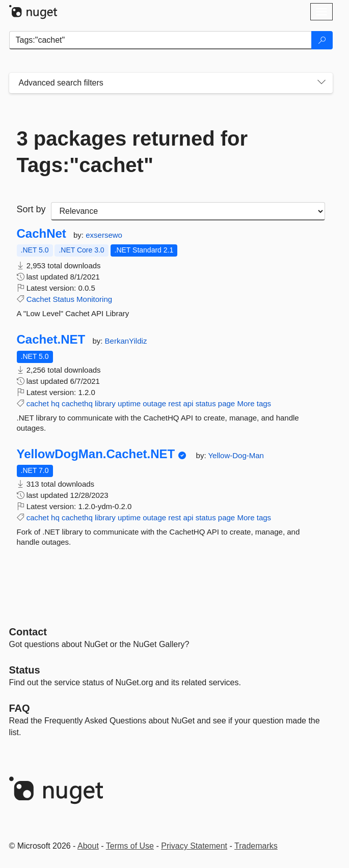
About (88, 846)
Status (63, 299)
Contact (28, 632)
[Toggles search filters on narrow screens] (321, 83)
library (105, 403)
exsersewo (104, 235)
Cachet (39, 299)
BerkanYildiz (126, 341)
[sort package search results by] (188, 211)
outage (154, 403)
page (226, 403)
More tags (254, 403)
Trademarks (256, 846)
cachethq (77, 403)
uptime (129, 403)
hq (55, 403)
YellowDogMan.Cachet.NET (96, 454)
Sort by (31, 209)
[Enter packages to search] (160, 40)
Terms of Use (130, 846)
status (206, 403)
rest (174, 403)
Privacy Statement (194, 846)
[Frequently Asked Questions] (20, 708)
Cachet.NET (51, 340)
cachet (38, 403)
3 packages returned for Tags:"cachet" (132, 152)
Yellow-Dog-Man (236, 455)
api (188, 403)
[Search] (322, 40)
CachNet (42, 234)
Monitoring (94, 299)
